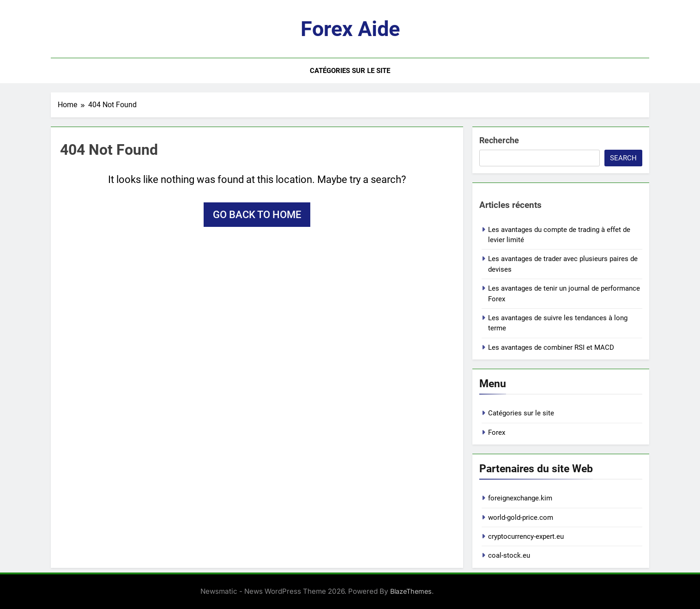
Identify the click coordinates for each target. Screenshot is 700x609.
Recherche (499, 140)
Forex (497, 432)
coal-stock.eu (509, 555)
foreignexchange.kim (520, 498)
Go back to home (257, 215)
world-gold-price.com (521, 518)
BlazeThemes (411, 591)
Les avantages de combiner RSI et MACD (551, 347)
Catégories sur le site (350, 71)
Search (623, 158)
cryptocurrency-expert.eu (526, 536)
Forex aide (350, 29)
